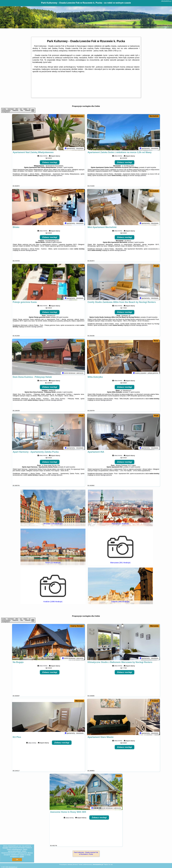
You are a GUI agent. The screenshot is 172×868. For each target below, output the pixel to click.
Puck (81, 266)
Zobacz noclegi (50, 163)
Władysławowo (77, 116)
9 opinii (54, 243)
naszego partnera (57, 176)
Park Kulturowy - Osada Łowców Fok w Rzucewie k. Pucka (86, 853)
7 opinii (65, 168)
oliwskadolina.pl (166, 1)
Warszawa (154, 626)
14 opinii (147, 168)
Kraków (155, 701)
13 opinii (132, 467)
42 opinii (67, 467)
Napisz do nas (108, 864)
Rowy (119, 776)
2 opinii (136, 243)
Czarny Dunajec (77, 626)
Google (5, 848)
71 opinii (131, 392)
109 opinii (59, 318)
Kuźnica (80, 191)
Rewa (156, 341)
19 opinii (149, 318)
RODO (22, 856)
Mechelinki (154, 116)
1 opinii (64, 392)
